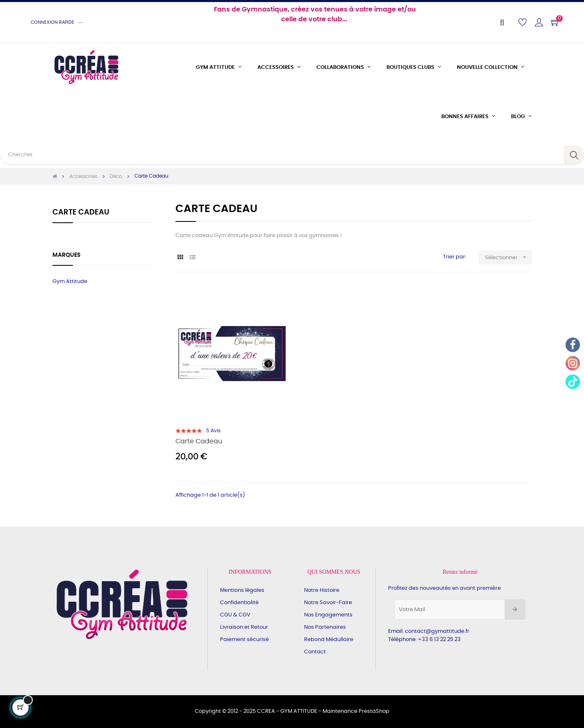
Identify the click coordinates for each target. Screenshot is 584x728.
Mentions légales (242, 590)
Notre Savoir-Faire (328, 603)
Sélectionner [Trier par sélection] (508, 257)
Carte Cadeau (81, 212)
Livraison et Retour (244, 627)
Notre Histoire (322, 590)
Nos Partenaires (325, 627)
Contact (315, 652)
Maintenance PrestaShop (356, 711)
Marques (67, 255)
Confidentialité (239, 603)
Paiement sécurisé (244, 640)
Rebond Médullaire (329, 640)
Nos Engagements (328, 615)
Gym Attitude (70, 282)
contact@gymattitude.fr (437, 631)
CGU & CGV (235, 615)
